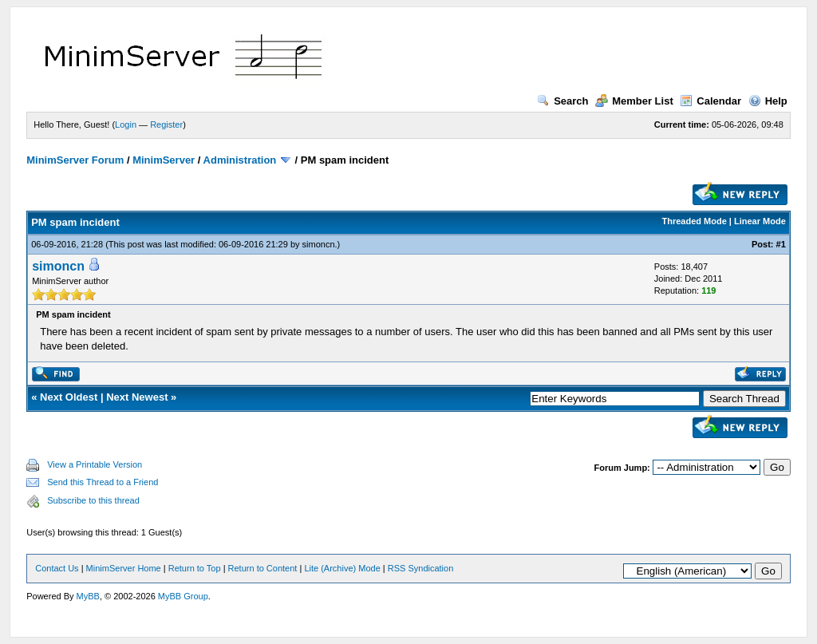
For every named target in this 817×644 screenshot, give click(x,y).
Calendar (710, 101)
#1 (781, 244)
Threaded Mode (695, 221)
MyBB (88, 596)
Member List (634, 101)
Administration (240, 160)
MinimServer (164, 160)
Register (166, 124)
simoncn (319, 244)
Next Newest (137, 397)
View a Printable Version (95, 464)
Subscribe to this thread (93, 500)
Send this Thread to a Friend (103, 482)
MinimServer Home (124, 568)
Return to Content (263, 568)
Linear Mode (760, 221)
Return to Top (195, 568)
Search (562, 101)
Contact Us (57, 568)
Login (126, 124)
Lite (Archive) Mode (342, 568)
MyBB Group (183, 596)
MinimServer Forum (75, 160)
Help (768, 101)
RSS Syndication (421, 568)
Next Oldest (69, 397)
